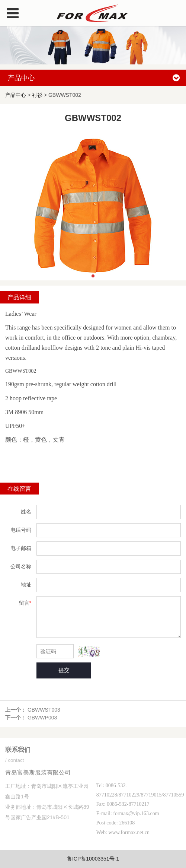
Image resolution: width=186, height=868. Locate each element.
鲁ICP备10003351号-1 (93, 859)
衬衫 (37, 95)
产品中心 (16, 95)
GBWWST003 (44, 710)
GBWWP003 (42, 718)
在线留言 (19, 489)
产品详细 (19, 297)
